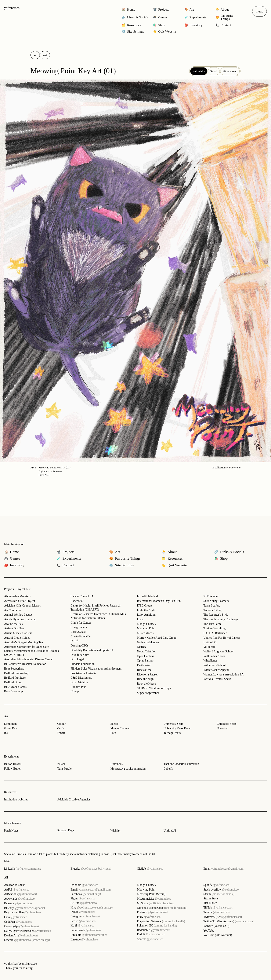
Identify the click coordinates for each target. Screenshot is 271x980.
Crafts (61, 728)
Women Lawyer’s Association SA (224, 675)
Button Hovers (13, 764)
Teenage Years (172, 733)
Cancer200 (77, 601)
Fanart (61, 733)
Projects (9, 589)
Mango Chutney (147, 624)
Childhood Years (226, 724)
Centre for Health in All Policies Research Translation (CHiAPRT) (95, 608)
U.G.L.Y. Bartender (215, 633)
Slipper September (148, 693)
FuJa (113, 733)
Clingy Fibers (79, 627)
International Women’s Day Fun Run (159, 601)
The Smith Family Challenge (221, 619)
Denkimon (235, 467)
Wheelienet (210, 661)
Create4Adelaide (80, 636)
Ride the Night (146, 679)
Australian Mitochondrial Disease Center (29, 659)
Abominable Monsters (17, 596)
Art (6, 716)
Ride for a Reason (148, 675)
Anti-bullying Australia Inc (20, 619)
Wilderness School (215, 665)
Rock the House (146, 684)
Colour (62, 724)
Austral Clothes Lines (17, 638)
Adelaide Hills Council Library (23, 606)
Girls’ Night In (79, 682)
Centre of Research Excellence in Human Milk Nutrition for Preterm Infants (98, 616)
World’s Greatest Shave (217, 679)
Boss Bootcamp (14, 691)
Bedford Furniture (15, 678)
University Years (173, 724)
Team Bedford (212, 606)
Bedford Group (13, 682)
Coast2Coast (78, 632)
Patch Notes (11, 831)
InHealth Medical (147, 596)
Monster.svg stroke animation (128, 769)
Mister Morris (145, 633)
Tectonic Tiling (212, 610)
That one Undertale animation (181, 764)
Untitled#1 (170, 831)
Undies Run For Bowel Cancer (222, 638)
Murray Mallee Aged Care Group (157, 638)
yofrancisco (12, 8)
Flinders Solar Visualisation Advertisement (96, 669)
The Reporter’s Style (216, 615)
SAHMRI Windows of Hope (154, 688)
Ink (6, 733)
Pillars (61, 764)
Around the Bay (14, 624)
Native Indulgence (148, 642)
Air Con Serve (13, 610)
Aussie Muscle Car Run (18, 633)
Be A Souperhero (14, 669)
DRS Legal (77, 659)
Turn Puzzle (65, 769)
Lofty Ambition (146, 615)
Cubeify (168, 769)
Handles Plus (78, 687)
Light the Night (146, 610)
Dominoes (116, 764)
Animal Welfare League (18, 615)
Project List (24, 589)
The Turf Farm (212, 624)
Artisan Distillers (14, 628)
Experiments (12, 757)
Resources (10, 792)
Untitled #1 (210, 642)
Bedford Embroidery (17, 673)
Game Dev (11, 728)
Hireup (75, 691)
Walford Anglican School (218, 651)
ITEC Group (144, 606)
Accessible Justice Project (20, 601)
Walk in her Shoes (214, 656)
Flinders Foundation (82, 664)
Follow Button (13, 769)
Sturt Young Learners (216, 601)
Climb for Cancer (81, 623)
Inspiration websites (16, 800)
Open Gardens (145, 656)
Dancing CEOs (79, 646)
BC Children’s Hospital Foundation (25, 664)
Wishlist (115, 831)
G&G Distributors (81, 678)
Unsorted (222, 728)
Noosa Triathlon (147, 651)
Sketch (114, 724)
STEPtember (211, 596)
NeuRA (142, 647)
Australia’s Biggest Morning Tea (24, 642)
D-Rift (74, 641)
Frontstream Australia (83, 673)
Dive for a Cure (80, 655)
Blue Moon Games (15, 687)
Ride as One (144, 670)
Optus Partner (145, 661)
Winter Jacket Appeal (216, 670)
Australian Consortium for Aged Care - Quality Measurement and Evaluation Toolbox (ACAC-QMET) (32, 651)
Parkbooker (144, 665)
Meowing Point (146, 628)
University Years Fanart (178, 728)
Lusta (140, 619)
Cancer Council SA (82, 596)
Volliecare (209, 647)
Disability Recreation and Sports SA (92, 650)
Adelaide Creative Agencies (74, 800)
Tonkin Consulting (214, 628)
